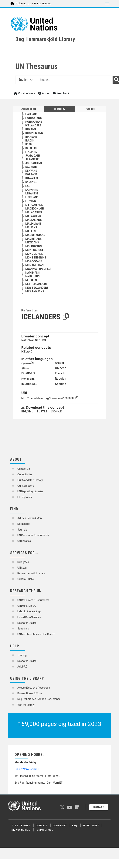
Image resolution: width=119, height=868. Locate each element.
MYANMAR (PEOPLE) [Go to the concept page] (38, 279)
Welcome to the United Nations (33, 4)
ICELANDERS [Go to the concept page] (33, 136)
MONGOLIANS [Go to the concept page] (34, 264)
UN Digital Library (27, 606)
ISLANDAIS (28, 373)
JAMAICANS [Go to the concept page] (33, 166)
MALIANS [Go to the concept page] (31, 238)
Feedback (61, 93)
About (44, 93)
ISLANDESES (29, 384)
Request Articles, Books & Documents (39, 699)
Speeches (23, 629)
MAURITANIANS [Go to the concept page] (35, 245)
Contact (41, 826)
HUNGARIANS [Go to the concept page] (34, 132)
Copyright (60, 826)
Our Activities (25, 474)
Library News (25, 497)
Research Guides (27, 623)
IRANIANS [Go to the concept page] (31, 147)
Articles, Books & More (30, 518)
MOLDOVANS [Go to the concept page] (34, 257)
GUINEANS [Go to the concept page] (32, 117)
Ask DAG (22, 667)
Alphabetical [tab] (29, 109)
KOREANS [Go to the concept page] (31, 185)
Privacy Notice (20, 830)
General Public (25, 579)
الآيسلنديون (27, 363)
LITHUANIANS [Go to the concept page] (34, 215)
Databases (24, 524)
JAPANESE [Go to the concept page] (32, 170)
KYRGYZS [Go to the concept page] (31, 193)
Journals (22, 530)
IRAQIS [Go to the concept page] (30, 151)
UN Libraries (24, 541)
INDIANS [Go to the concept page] (31, 140)
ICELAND (27, 352)
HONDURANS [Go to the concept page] (34, 128)
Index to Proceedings (29, 611)
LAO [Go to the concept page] (28, 197)
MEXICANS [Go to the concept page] (32, 253)
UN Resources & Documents (33, 535)
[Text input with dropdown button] (75, 80)
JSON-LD (56, 411)
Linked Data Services (29, 617)
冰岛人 (25, 368)
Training (22, 655)
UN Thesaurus (36, 66)
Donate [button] (99, 807)
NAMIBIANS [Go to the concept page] (33, 283)
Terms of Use (44, 830)
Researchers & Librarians (31, 573)
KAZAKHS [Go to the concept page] (31, 177)
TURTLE (42, 411)
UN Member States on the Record (36, 634)
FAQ (75, 826)
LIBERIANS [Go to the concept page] (32, 208)
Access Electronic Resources (34, 688)
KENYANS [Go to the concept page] (31, 181)
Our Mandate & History (30, 480)
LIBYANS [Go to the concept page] (31, 212)
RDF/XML (27, 411)
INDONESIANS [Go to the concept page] (34, 144)
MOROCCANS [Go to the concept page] (34, 272)
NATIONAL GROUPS (34, 340)
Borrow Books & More (30, 693)
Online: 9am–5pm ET (27, 769)
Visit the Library (26, 705)
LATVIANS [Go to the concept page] (32, 200)
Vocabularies (24, 93)
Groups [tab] (90, 109)
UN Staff (22, 568)
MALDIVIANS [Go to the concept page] (33, 234)
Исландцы (28, 379)
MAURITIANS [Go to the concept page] (34, 249)
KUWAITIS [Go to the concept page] (32, 189)
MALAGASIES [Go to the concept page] (34, 223)
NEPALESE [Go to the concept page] (32, 291)
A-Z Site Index (21, 826)
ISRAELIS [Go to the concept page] (31, 159)
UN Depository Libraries (30, 491)
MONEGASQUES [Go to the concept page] (35, 261)
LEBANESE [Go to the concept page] (32, 204)
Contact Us (24, 469)
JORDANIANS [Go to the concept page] (34, 174)
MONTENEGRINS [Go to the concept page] (36, 268)
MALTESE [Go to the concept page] (31, 242)
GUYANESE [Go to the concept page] (32, 121)
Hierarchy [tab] (59, 109)
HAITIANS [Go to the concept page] (31, 125)
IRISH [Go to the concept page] (29, 155)
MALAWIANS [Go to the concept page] (33, 227)
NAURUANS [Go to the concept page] (32, 287)
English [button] (25, 80)
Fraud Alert (91, 826)
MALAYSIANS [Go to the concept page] (34, 230)
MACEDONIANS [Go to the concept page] (35, 219)
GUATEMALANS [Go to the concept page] (35, 113)
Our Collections (26, 486)
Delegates (23, 562)
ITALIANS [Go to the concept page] (31, 162)
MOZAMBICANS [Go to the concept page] (35, 276)
